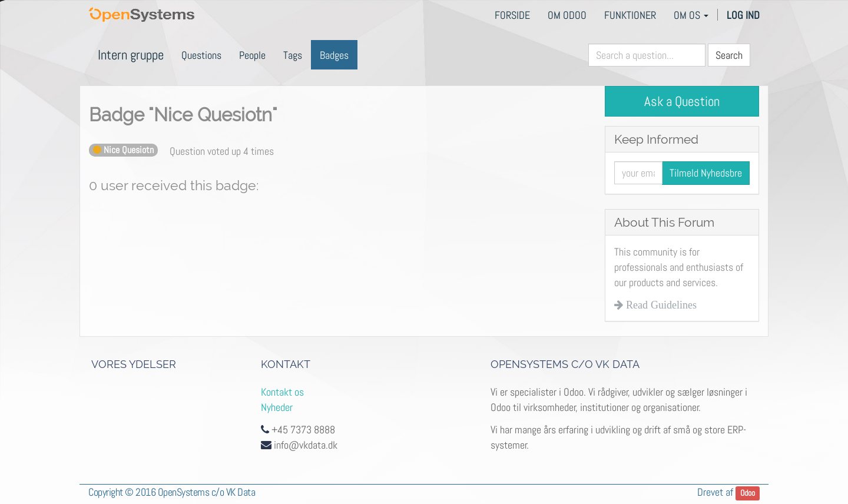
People (252, 55)
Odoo (748, 493)
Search (729, 55)
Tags (293, 55)
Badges (334, 55)
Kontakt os (282, 392)
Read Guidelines (660, 305)
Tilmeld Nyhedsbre (706, 173)
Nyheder (277, 407)
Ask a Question (682, 101)
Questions (201, 55)
